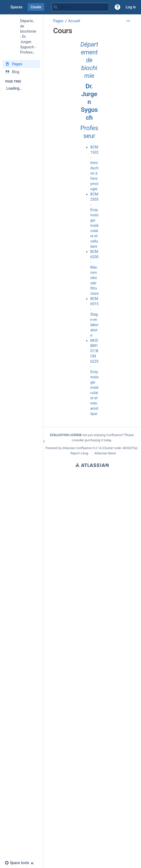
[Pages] (21, 64)
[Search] (55, 7)
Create (36, 7)
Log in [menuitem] (131, 7)
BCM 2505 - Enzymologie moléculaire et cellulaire (94, 220)
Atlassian (92, 465)
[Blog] (21, 72)
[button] (117, 7)
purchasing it (94, 440)
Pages (58, 21)
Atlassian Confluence (77, 448)
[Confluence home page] (5, 7)
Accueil (74, 21)
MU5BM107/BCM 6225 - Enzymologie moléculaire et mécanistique (94, 377)
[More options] (128, 21)
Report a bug (79, 453)
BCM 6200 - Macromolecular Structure (94, 273)
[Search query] (80, 7)
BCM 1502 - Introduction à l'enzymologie (94, 168)
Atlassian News (105, 453)
